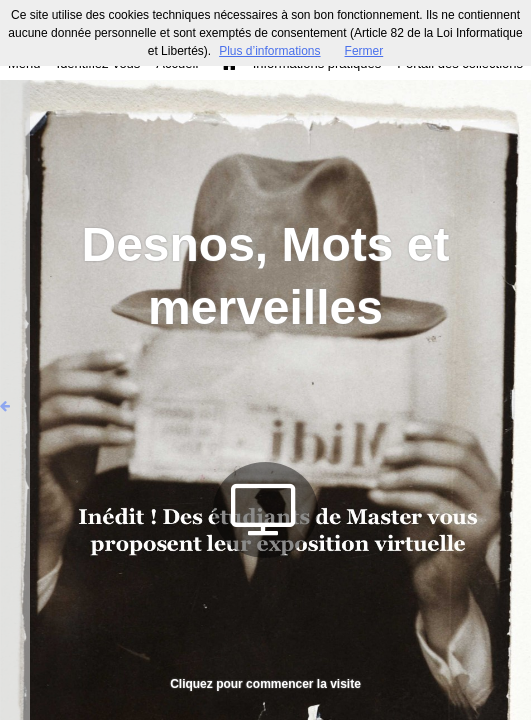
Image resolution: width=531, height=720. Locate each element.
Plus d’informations (269, 51)
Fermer (364, 51)
